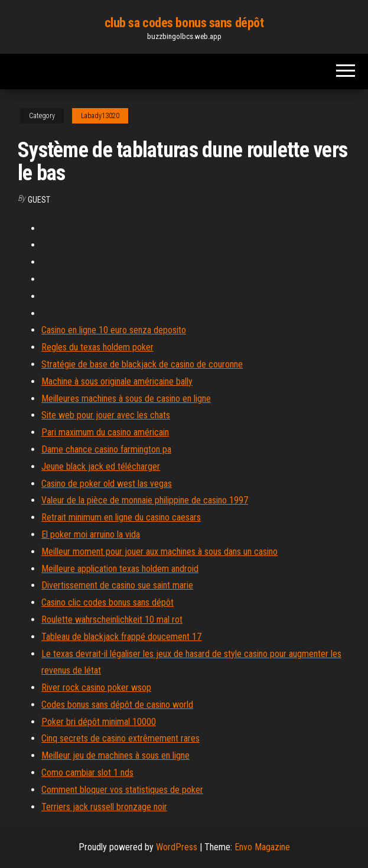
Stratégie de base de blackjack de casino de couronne (142, 364)
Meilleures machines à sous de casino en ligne (126, 399)
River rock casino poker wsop (96, 687)
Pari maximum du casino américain (105, 432)
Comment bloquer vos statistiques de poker (122, 790)
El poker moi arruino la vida (91, 534)
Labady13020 (100, 116)
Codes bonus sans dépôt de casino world (117, 705)
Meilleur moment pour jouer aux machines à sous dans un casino (159, 552)
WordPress (177, 847)
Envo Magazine (262, 847)
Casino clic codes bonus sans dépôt (108, 602)
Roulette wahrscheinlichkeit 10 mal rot (112, 620)
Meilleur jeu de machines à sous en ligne (115, 755)
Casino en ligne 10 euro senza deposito (114, 330)
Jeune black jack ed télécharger (101, 466)
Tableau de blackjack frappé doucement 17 (121, 637)
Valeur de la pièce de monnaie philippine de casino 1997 (145, 500)
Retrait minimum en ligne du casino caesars (121, 517)
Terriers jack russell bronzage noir (104, 807)
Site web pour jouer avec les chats (106, 415)
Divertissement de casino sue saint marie (117, 585)
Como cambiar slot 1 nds (87, 773)
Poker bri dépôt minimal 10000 (99, 722)
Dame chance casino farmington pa (106, 449)
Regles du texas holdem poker (97, 347)
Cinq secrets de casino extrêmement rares (121, 738)
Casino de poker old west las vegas (107, 484)
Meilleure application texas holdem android (120, 569)
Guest (39, 200)
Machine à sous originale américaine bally (117, 381)
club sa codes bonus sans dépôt (184, 23)
